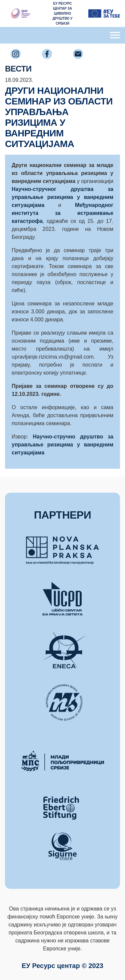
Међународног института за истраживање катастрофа (62, 213)
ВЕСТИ (18, 69)
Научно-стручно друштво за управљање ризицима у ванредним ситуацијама (62, 445)
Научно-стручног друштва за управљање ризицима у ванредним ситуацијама (62, 197)
